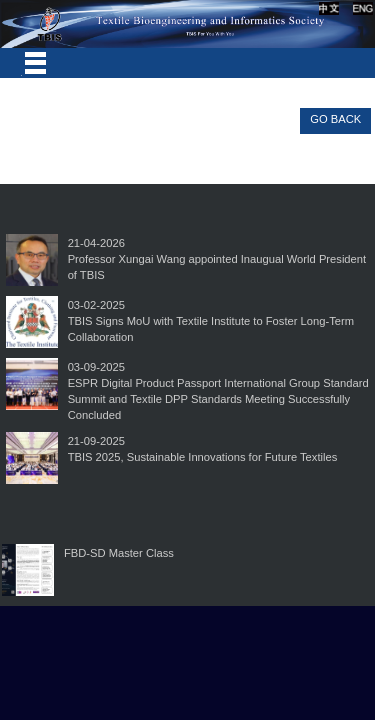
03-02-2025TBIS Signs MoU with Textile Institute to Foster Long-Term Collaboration (211, 321)
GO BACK (335, 119)
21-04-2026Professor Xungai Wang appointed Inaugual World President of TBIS (217, 259)
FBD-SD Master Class (119, 553)
